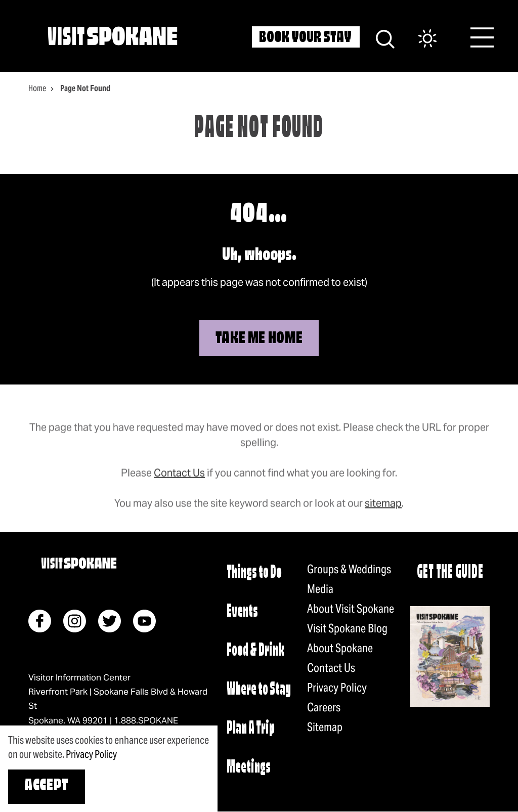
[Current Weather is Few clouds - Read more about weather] (417, 39)
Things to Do (254, 573)
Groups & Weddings (349, 569)
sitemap (383, 513)
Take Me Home (259, 339)
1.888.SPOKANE (146, 720)
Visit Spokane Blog (347, 628)
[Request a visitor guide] (450, 656)
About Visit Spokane (351, 609)
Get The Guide (450, 573)
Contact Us (179, 483)
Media (320, 589)
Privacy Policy (337, 688)
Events (242, 612)
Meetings (249, 768)
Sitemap (325, 727)
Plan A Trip (251, 729)
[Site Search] (385, 38)
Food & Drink (255, 651)
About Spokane (340, 648)
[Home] (113, 36)
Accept (47, 786)
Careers (324, 707)
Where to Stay (259, 690)
